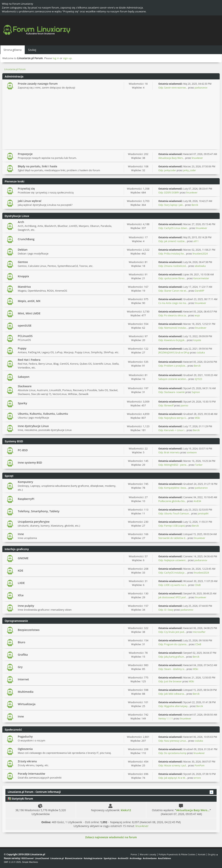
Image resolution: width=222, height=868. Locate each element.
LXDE (21, 583)
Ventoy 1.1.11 (166, 719)
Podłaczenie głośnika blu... (173, 501)
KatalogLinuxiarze (93, 858)
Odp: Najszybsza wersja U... (173, 418)
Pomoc (134, 854)
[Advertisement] (111, 121)
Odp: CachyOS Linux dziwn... (174, 228)
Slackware (25, 386)
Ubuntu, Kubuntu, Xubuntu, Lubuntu (43, 414)
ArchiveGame (150, 858)
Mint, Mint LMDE (29, 313)
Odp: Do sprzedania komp (173, 753)
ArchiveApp (136, 858)
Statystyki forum (20, 799)
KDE (20, 570)
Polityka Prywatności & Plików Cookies (177, 854)
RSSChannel (28, 858)
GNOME (23, 558)
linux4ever (197, 158)
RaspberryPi (26, 499)
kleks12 (126, 810)
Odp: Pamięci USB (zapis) (172, 526)
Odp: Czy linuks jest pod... (172, 632)
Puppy (22, 348)
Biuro (21, 642)
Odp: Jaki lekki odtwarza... (172, 694)
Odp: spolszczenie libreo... (172, 278)
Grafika (23, 654)
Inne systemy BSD (30, 462)
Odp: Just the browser (170, 681)
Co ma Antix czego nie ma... (173, 303)
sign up (67, 58)
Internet (23, 679)
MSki (197, 418)
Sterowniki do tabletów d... (173, 538)
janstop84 (203, 514)
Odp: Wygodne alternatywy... (174, 706)
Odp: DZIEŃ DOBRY (169, 193)
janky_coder (189, 170)
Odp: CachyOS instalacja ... (173, 573)
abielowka (200, 266)
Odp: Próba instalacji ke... (172, 254)
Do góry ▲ (213, 854)
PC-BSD (23, 450)
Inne (21, 534)
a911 (196, 241)
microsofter (199, 632)
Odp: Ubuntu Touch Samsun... (175, 514)
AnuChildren (164, 858)
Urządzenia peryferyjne (34, 522)
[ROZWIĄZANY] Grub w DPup (174, 353)
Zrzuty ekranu (27, 761)
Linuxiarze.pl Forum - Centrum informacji (34, 792)
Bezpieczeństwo (29, 630)
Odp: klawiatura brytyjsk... (172, 340)
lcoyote (197, 340)
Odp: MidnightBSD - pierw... (173, 465)
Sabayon (24, 377)
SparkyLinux (110, 858)
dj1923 (198, 379)
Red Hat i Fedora (29, 360)
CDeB (198, 585)
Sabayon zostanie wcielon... (173, 379)
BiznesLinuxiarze (74, 858)
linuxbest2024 (200, 254)
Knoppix (23, 276)
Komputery (25, 482)
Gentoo (23, 262)
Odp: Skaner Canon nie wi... (173, 291)
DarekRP (200, 291)
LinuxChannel (42, 858)
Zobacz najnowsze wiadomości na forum (111, 837)
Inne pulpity (26, 606)
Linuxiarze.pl (57, 858)
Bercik (195, 205)
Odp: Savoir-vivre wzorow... (173, 88)
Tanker (199, 465)
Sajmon (196, 392)
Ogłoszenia (25, 749)
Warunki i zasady (148, 854)
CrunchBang (26, 239)
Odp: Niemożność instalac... (173, 328)
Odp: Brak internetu (169, 452)
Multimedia (26, 692)
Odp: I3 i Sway (166, 610)
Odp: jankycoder (167, 170)
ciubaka (201, 353)
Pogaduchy (25, 736)
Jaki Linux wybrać (30, 201)
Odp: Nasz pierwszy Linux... (173, 741)
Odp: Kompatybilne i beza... (173, 488)
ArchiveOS (123, 858)
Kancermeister (201, 278)
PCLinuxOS (25, 336)
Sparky (22, 403)
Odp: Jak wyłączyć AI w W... (173, 778)
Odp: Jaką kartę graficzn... (172, 657)
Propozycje (25, 154)
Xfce (21, 595)
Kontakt (202, 854)
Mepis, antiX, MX (29, 301)
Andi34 (197, 501)
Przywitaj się (26, 188)
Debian (23, 249)
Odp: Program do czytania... (173, 644)
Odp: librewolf (166, 405)
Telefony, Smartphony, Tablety (39, 511)
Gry (20, 667)
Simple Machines (30, 862)
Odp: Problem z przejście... (173, 366)
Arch (21, 222)
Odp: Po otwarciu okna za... (173, 315)
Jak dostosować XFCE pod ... (173, 597)
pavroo (184, 405)
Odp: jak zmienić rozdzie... (172, 241)
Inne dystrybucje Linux (33, 426)
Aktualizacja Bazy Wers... (172, 158)
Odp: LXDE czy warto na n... (173, 585)
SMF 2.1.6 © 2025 (12, 862)
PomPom (199, 765)
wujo (197, 315)
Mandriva (24, 287)
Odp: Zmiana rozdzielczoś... (173, 266)
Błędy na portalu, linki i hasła (37, 166)
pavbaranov (201, 88)
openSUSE (25, 325)
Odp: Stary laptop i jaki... (171, 205)
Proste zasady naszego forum (38, 83)
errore (197, 778)
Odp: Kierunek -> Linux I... (172, 430)
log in (56, 58)
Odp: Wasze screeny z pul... (173, 765)
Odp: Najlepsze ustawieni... (173, 560)
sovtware (192, 452)
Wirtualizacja (27, 704)
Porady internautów (31, 774)
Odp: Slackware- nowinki (172, 392)
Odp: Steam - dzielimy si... (172, 669)
